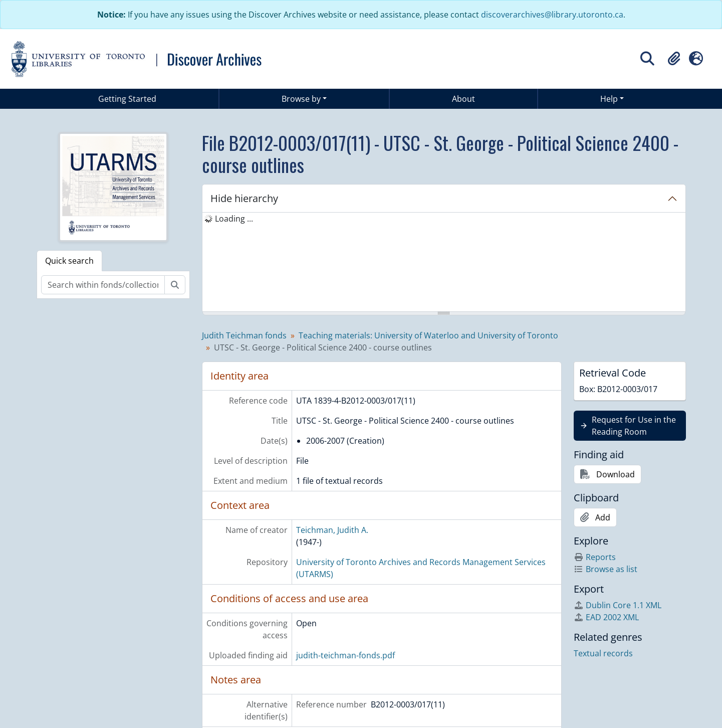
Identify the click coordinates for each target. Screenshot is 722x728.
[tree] (444, 263)
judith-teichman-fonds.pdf (345, 655)
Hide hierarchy (244, 198)
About (463, 99)
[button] (674, 59)
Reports (595, 557)
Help (609, 99)
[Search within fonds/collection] (103, 285)
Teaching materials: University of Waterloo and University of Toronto (428, 335)
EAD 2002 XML (606, 617)
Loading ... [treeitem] (234, 219)
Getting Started (127, 99)
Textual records (603, 653)
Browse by (301, 99)
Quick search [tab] (69, 261)
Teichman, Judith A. (332, 530)
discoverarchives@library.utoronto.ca (552, 15)
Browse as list (606, 569)
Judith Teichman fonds (244, 335)
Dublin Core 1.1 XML (618, 605)
